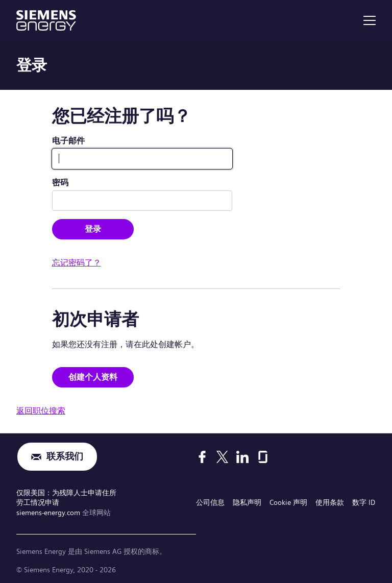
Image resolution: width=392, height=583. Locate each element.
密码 (60, 183)
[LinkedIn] (242, 457)
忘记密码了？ (77, 263)
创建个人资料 (93, 377)
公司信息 (210, 502)
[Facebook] (202, 457)
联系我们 (65, 457)
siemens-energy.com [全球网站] (49, 513)
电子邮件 (68, 141)
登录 (93, 229)
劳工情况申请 (38, 502)
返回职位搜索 (41, 411)
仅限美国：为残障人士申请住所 (66, 493)
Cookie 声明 (288, 502)
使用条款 (330, 502)
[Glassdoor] (263, 457)
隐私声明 (247, 502)
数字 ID (364, 502)
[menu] (370, 20)
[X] (222, 457)
